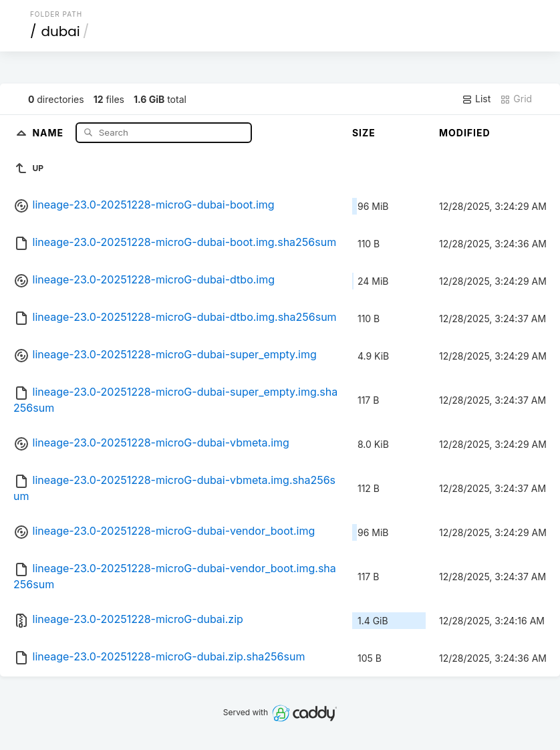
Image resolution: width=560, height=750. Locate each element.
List (476, 99)
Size (364, 133)
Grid (516, 99)
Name (49, 132)
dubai (60, 31)
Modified (465, 133)
